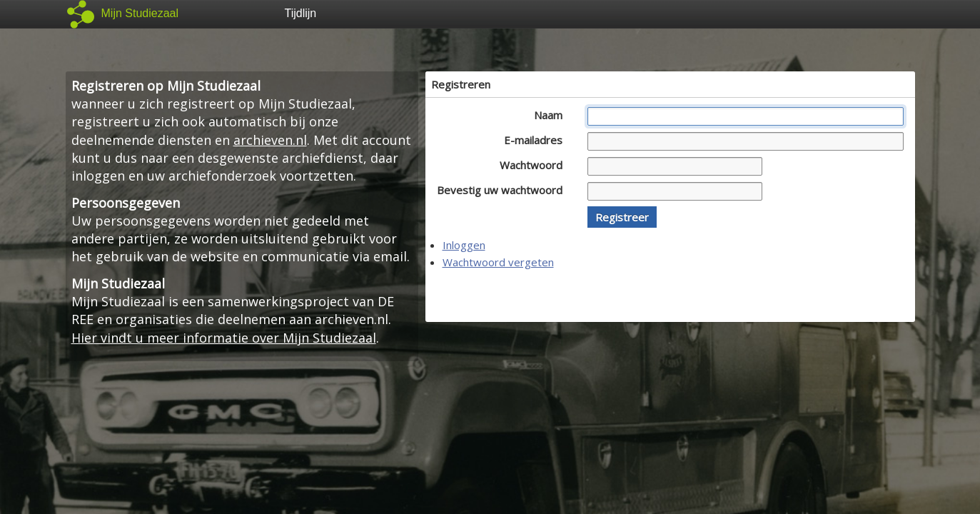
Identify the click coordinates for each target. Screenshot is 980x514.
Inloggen (464, 245)
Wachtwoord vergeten (498, 262)
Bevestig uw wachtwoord (504, 190)
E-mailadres (537, 140)
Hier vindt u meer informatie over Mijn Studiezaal (224, 338)
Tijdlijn (301, 13)
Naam (552, 115)
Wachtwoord (535, 165)
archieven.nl (270, 140)
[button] (622, 217)
